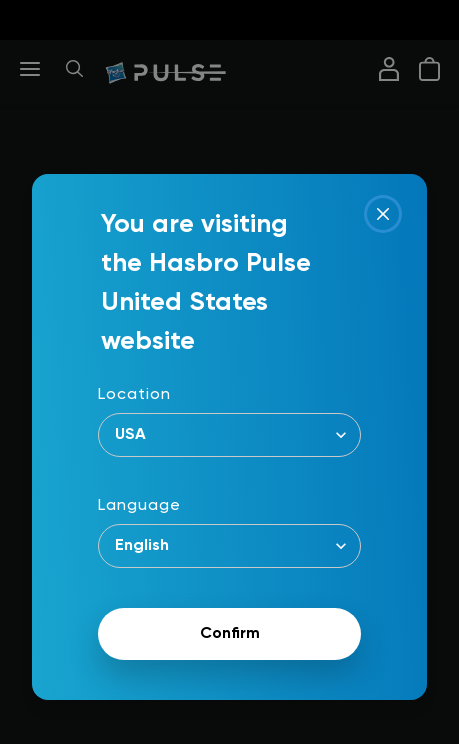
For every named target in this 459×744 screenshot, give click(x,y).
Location (134, 395)
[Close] (383, 214)
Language (139, 506)
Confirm (230, 634)
